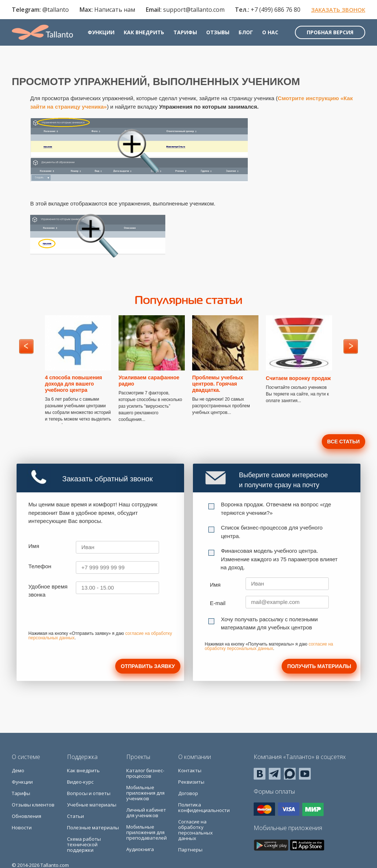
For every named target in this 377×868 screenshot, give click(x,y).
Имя (34, 546)
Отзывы (218, 32)
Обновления (27, 816)
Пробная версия (330, 32)
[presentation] (84, 617)
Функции (101, 32)
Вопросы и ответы (89, 793)
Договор (188, 793)
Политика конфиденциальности (204, 807)
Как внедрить (144, 32)
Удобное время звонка (48, 591)
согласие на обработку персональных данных (269, 646)
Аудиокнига (140, 849)
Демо (18, 770)
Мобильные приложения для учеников (145, 793)
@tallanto (56, 10)
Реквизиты (191, 782)
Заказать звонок (338, 10)
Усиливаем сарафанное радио (149, 381)
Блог (246, 32)
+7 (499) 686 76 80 (276, 10)
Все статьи (343, 442)
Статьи (75, 816)
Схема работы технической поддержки (84, 844)
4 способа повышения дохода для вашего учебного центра (73, 384)
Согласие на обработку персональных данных (195, 830)
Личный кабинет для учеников (146, 813)
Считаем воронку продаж (298, 378)
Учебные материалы (92, 805)
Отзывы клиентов (33, 805)
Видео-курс (80, 782)
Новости (22, 827)
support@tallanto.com (194, 10)
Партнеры (190, 850)
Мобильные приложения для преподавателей (147, 832)
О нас (270, 32)
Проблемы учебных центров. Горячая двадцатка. (218, 384)
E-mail (218, 603)
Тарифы (185, 32)
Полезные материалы (93, 827)
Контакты (190, 770)
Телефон (40, 566)
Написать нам (115, 10)
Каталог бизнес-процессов (145, 773)
